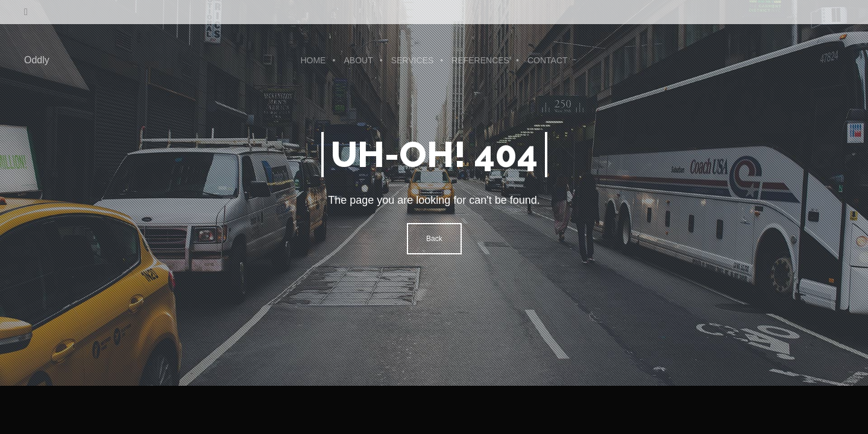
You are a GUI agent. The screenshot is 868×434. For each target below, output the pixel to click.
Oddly (37, 60)
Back (434, 239)
